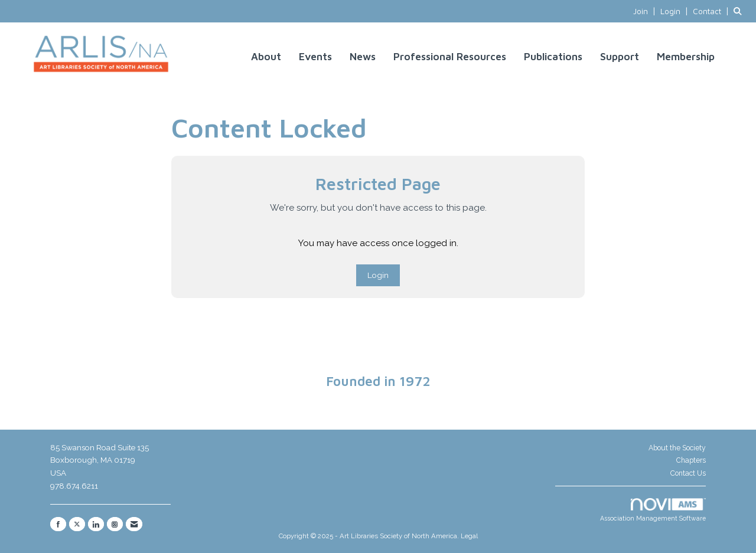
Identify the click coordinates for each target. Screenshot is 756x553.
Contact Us (688, 473)
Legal (469, 536)
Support (620, 56)
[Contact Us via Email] (134, 524)
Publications (553, 56)
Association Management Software (653, 510)
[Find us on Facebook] (58, 524)
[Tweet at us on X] (77, 524)
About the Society (677, 448)
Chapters (691, 460)
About (266, 56)
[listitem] (646, 11)
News (363, 56)
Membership (686, 56)
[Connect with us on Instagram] (115, 524)
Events (315, 56)
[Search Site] (740, 11)
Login (378, 275)
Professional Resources (450, 56)
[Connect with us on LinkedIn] (96, 524)
